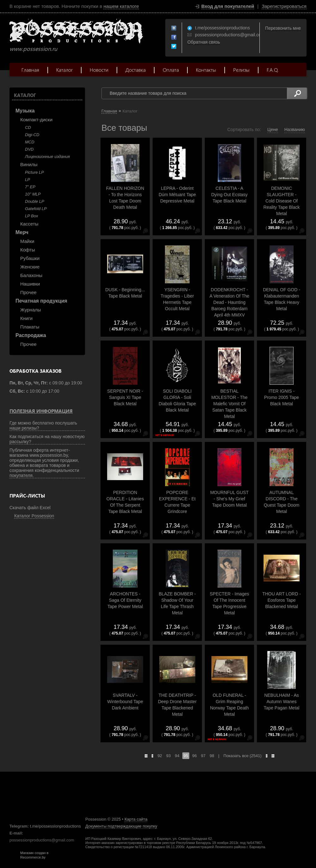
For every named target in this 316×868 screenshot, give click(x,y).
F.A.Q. (273, 70)
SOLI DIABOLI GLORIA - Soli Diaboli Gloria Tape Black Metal (177, 401)
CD (28, 127)
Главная (30, 70)
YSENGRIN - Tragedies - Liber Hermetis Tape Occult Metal (177, 299)
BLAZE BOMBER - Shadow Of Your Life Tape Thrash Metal (177, 603)
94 (177, 756)
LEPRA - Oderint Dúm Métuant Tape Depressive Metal (177, 195)
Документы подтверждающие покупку (121, 826)
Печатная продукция (41, 301)
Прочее (28, 292)
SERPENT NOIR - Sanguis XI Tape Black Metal (125, 397)
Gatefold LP (36, 209)
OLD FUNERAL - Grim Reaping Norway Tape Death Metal (230, 705)
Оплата (171, 70)
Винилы (29, 164)
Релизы (241, 70)
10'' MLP (33, 194)
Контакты (206, 70)
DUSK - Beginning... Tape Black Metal (125, 293)
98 (212, 756)
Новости (99, 70)
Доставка (136, 70)
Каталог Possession (34, 516)
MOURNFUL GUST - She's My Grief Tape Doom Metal (229, 499)
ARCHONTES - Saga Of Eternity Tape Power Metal (125, 600)
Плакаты (30, 327)
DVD (29, 149)
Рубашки (30, 258)
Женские (30, 267)
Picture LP (34, 172)
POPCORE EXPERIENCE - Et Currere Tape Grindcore (177, 502)
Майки (27, 241)
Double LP (35, 201)
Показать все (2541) (243, 756)
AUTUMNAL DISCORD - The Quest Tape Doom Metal (282, 502)
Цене (273, 130)
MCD (30, 142)
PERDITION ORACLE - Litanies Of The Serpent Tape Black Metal (125, 502)
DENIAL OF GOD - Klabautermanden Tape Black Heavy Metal (282, 299)
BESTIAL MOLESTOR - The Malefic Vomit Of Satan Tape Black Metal (230, 404)
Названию (295, 130)
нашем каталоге (121, 6)
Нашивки (30, 284)
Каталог (64, 70)
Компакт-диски (36, 120)
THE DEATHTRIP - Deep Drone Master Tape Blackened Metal (177, 705)
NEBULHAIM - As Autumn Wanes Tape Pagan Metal (282, 702)
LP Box (31, 216)
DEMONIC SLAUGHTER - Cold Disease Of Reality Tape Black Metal (282, 201)
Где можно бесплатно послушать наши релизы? (43, 425)
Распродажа (31, 335)
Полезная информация (41, 411)
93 (168, 756)
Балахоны (31, 275)
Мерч (22, 232)
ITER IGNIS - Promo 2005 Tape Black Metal (282, 397)
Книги (26, 318)
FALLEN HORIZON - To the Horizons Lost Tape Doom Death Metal (125, 198)
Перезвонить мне (283, 28)
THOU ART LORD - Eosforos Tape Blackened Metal (282, 600)
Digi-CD (32, 135)
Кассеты (29, 224)
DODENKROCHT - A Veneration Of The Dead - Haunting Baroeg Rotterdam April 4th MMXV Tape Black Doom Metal (229, 309)
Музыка (25, 111)
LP (27, 180)
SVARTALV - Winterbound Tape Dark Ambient (125, 702)
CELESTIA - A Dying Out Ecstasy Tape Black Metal (229, 195)
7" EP (30, 187)
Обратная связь (204, 42)
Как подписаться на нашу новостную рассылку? (47, 439)
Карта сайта (136, 819)
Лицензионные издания (47, 157)
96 (194, 756)
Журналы (31, 310)
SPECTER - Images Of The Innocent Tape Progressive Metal (229, 603)
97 (203, 756)
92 (160, 756)
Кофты (28, 250)
